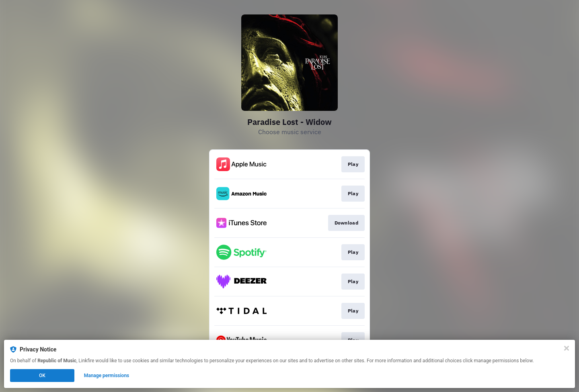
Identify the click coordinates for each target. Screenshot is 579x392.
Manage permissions (107, 376)
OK (42, 376)
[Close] (567, 348)
